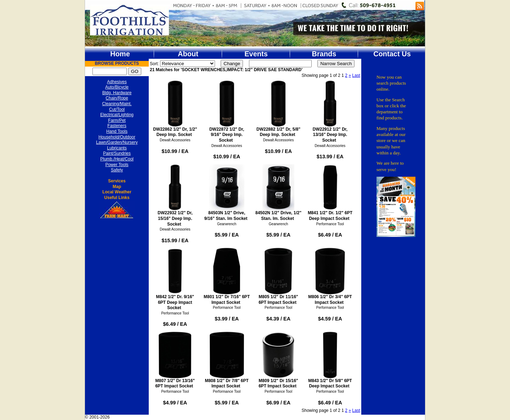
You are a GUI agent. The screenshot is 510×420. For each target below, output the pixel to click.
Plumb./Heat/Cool (117, 159)
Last (356, 75)
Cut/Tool (117, 109)
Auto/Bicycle (117, 87)
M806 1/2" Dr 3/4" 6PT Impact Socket (330, 276)
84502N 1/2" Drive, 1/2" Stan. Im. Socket (279, 193)
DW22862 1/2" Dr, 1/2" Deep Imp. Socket (175, 109)
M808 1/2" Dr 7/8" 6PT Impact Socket (227, 360)
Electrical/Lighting (117, 115)
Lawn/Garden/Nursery (117, 142)
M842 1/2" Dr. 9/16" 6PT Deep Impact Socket (175, 279)
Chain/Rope (117, 98)
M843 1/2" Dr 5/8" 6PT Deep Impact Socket (330, 360)
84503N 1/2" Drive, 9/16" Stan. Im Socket (227, 193)
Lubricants (117, 148)
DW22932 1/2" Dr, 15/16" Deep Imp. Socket (175, 195)
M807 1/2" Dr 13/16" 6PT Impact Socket (175, 360)
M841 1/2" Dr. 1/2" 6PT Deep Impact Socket (330, 193)
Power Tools (117, 165)
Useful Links (117, 198)
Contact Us (392, 54)
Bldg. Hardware (117, 93)
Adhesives (117, 82)
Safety (117, 170)
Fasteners (117, 126)
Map (117, 187)
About (188, 54)
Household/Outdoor (117, 137)
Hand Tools (117, 131)
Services (117, 181)
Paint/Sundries (117, 153)
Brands (324, 54)
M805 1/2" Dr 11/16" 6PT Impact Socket (279, 276)
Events (256, 54)
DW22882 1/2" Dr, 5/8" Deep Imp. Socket (279, 109)
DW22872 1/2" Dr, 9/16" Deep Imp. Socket (227, 112)
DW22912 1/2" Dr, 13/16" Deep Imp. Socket (330, 112)
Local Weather (117, 192)
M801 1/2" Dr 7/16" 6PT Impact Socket (227, 276)
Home (120, 54)
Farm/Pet (117, 120)
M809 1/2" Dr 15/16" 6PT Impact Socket (279, 360)
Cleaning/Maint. (117, 104)
